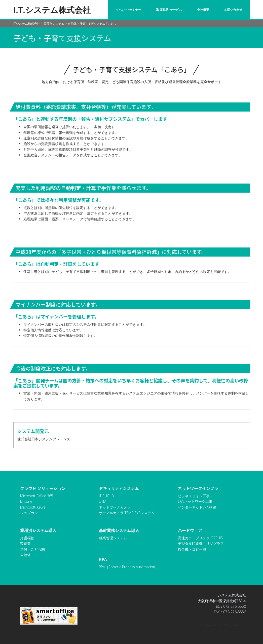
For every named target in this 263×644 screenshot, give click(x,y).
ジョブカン (29, 513)
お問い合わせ (233, 10)
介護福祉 (27, 538)
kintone (26, 501)
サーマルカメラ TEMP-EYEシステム (127, 513)
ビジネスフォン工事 (194, 496)
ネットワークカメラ (115, 507)
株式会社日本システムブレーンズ (44, 439)
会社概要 (203, 10)
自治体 (25, 555)
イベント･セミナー (128, 10)
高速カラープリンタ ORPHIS (200, 538)
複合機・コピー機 (192, 549)
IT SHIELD (106, 496)
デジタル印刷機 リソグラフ (201, 543)
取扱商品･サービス (169, 10)
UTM (103, 501)
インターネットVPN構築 (197, 507)
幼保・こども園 (32, 549)
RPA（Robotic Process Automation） (129, 567)
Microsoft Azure (33, 507)
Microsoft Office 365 (37, 496)
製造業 (25, 543)
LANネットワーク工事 (195, 501)
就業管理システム (113, 538)
